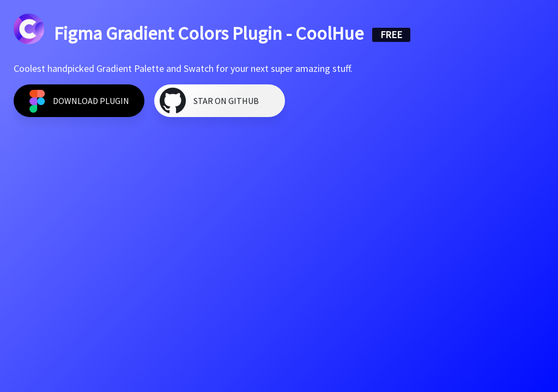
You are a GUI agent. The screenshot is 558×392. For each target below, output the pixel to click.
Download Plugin (91, 101)
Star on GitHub (226, 101)
